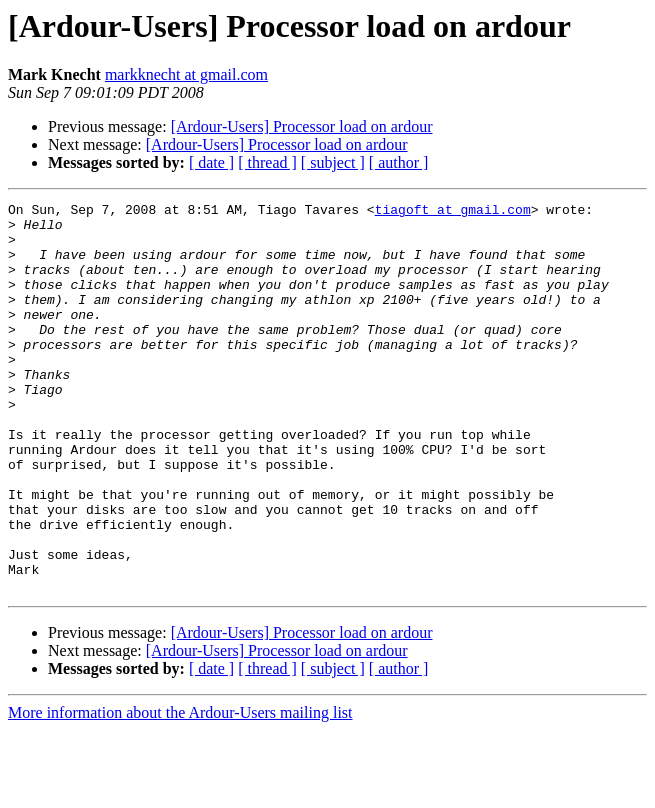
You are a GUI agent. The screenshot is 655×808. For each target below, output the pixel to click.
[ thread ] (267, 162)
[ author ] (399, 162)
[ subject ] (333, 162)
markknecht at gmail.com (186, 74)
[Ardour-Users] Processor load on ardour (302, 126)
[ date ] (211, 162)
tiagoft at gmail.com (453, 212)
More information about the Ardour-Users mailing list (180, 790)
